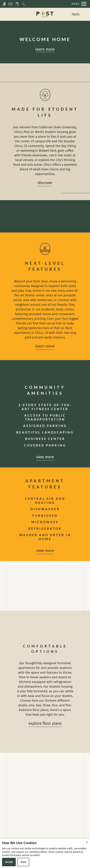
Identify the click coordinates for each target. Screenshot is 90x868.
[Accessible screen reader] (4, 4)
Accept (9, 862)
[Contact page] (10, 4)
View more (45, 457)
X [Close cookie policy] (87, 842)
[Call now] (24, 4)
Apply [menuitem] (76, 14)
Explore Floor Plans (45, 723)
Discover (45, 183)
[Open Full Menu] (78, 4)
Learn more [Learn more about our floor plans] (45, 49)
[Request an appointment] (17, 4)
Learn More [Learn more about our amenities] (45, 346)
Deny (23, 862)
